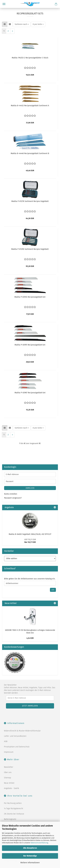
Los (53, 590)
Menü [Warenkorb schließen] (4, 4)
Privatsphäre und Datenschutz (17, 747)
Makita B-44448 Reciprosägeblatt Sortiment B (30, 153)
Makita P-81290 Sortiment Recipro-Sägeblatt (30, 249)
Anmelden (30, 488)
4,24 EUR (30, 638)
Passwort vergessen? (13, 498)
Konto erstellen (11, 494)
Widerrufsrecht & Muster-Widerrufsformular (22, 731)
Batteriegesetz (10, 819)
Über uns (8, 772)
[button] (5, 24)
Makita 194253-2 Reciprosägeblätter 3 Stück (30, 58)
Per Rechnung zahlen (13, 803)
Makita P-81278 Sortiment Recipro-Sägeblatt (30, 201)
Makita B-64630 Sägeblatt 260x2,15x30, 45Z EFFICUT (30, 534)
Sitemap (7, 778)
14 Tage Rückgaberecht (14, 809)
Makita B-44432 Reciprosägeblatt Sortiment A (30, 106)
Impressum (9, 752)
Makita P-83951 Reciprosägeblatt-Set (30, 345)
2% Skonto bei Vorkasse (14, 814)
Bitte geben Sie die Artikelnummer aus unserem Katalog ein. (30, 579)
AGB (6, 741)
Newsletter (9, 767)
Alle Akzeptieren (30, 848)
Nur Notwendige (30, 856)
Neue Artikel (9, 783)
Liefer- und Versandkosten (15, 736)
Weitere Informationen (30, 863)
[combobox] (22, 24)
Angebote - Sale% (11, 788)
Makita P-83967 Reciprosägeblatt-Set (30, 393)
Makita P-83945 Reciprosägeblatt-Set (30, 297)
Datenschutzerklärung (39, 843)
